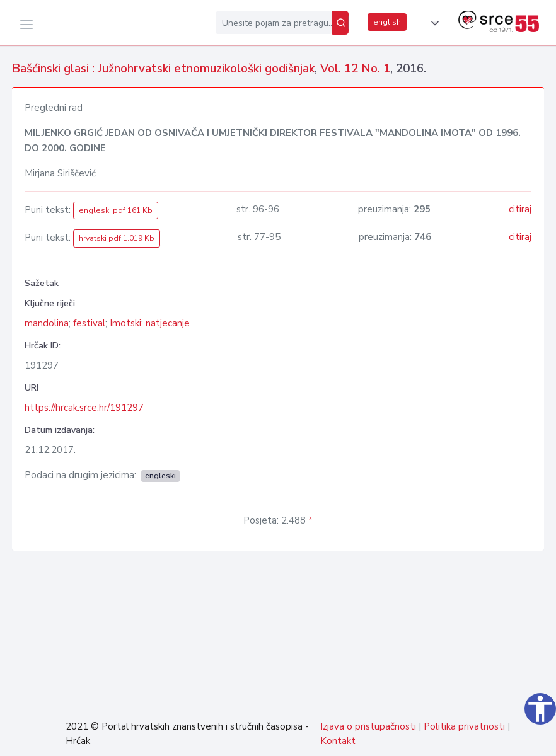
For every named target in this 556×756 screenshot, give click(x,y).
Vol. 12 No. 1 (355, 69)
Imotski (125, 323)
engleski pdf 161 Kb (116, 210)
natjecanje (168, 323)
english (387, 22)
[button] (432, 23)
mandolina (47, 323)
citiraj (520, 209)
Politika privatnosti (464, 726)
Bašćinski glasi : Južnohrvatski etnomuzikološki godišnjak (163, 69)
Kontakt (338, 741)
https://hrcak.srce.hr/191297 (84, 408)
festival (89, 323)
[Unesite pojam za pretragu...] (274, 23)
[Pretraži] (340, 23)
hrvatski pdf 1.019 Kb (117, 238)
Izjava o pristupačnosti (368, 726)
